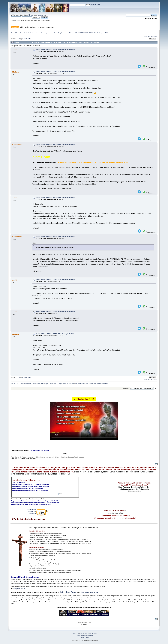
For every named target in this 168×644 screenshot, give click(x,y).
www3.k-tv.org (31, 510)
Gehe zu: (126, 388)
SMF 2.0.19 (76, 634)
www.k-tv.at (32, 513)
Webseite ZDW (95, 5)
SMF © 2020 (84, 634)
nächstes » (154, 36)
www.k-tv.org (32, 511)
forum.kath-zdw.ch (89, 592)
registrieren (41, 15)
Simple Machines (92, 634)
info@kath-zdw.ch (19, 589)
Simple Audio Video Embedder (85, 635)
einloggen (31, 15)
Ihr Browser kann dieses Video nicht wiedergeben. (84, 421)
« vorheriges (146, 36)
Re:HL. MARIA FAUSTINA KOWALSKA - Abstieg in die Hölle (55, 49)
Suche (14, 450)
